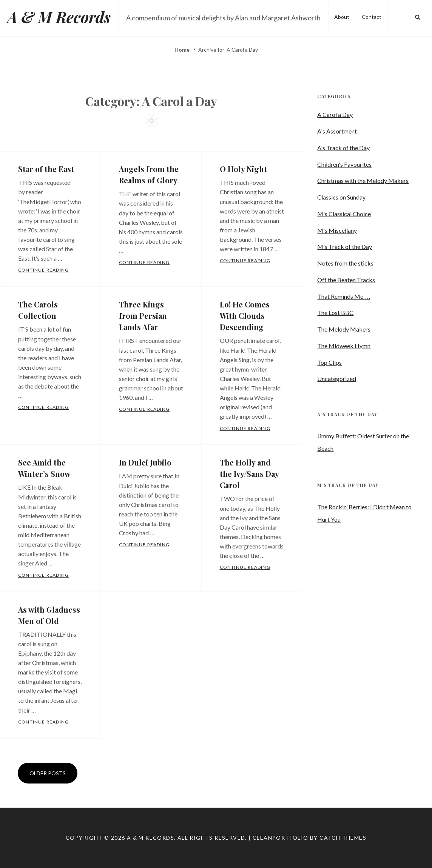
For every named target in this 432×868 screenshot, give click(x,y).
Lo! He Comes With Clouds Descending (245, 316)
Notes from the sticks (345, 263)
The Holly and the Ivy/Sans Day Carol (249, 474)
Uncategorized (337, 379)
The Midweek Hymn (344, 346)
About (342, 17)
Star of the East (46, 169)
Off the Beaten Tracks (346, 280)
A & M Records (59, 17)
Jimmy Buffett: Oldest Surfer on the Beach (363, 442)
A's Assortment (337, 131)
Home (183, 50)
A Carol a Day (335, 114)
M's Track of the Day (345, 247)
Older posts (48, 773)
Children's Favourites (344, 164)
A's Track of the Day (343, 148)
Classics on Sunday (341, 197)
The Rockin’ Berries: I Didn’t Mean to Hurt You (364, 513)
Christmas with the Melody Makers (363, 181)
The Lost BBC (335, 313)
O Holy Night (243, 169)
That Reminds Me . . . (344, 296)
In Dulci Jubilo (145, 462)
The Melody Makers (344, 329)
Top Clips (329, 362)
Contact (372, 17)
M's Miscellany (337, 230)
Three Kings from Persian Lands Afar (143, 316)
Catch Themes (343, 838)
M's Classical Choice (344, 214)
